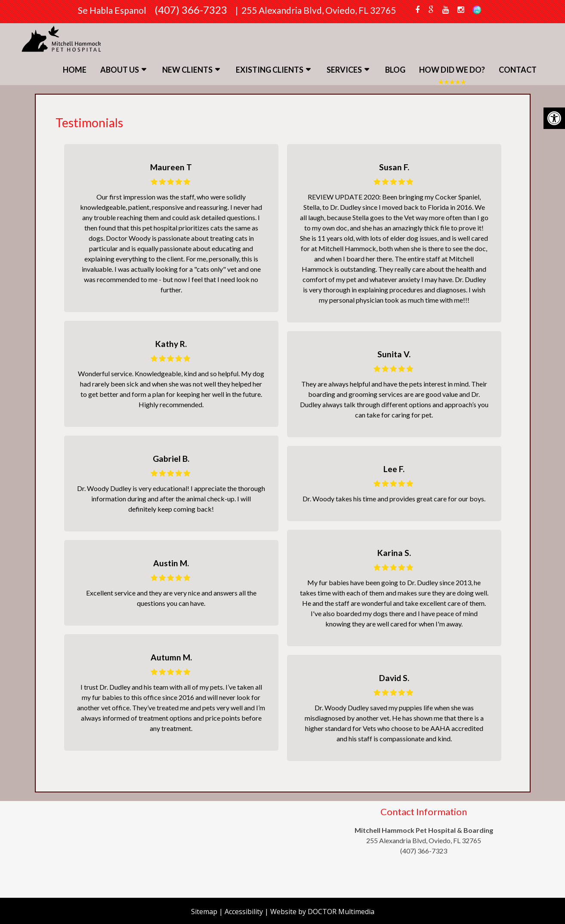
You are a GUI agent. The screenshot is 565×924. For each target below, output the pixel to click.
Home (75, 70)
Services (344, 70)
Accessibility (244, 912)
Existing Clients (270, 70)
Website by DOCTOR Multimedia (322, 912)
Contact (518, 70)
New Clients (187, 70)
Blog (395, 70)
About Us (120, 70)
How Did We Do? (452, 70)
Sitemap (204, 912)
